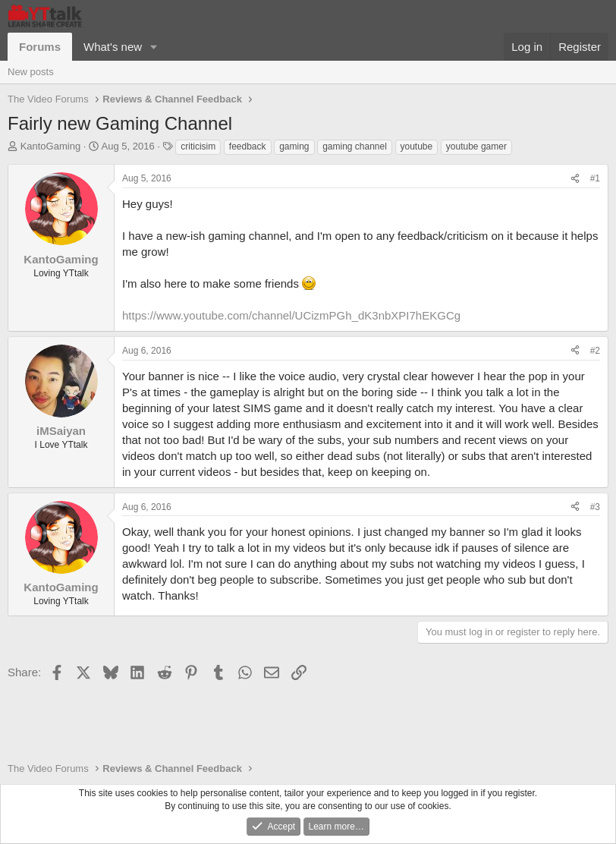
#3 (595, 507)
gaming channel (355, 146)
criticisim (198, 146)
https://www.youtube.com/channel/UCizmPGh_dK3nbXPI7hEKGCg (291, 315)
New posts (31, 72)
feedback (248, 146)
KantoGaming (51, 146)
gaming (294, 146)
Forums (40, 47)
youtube (417, 146)
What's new (113, 47)
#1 (595, 178)
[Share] (575, 179)
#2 (595, 351)
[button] (154, 47)
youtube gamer (476, 146)
